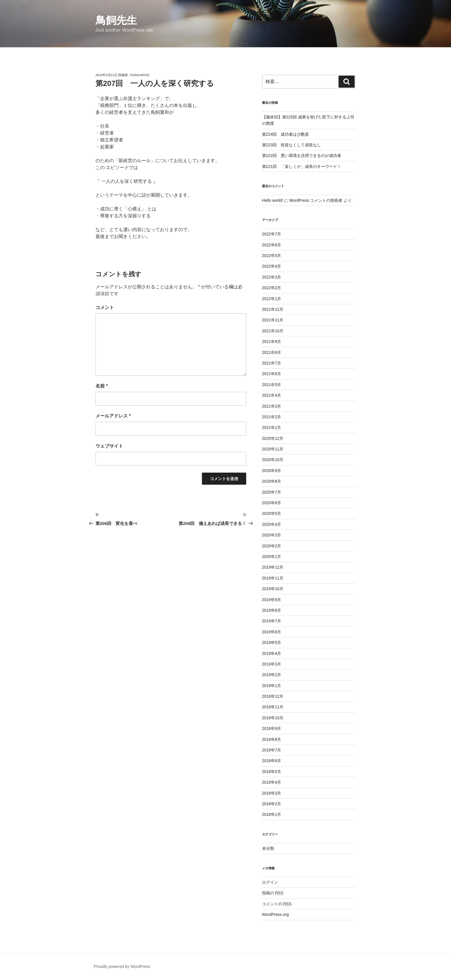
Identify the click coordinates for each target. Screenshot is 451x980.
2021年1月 (272, 427)
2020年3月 (272, 535)
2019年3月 (272, 664)
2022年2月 (272, 288)
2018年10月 (273, 718)
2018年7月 (272, 750)
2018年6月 (272, 761)
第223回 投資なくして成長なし (292, 145)
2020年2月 (272, 546)
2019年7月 (272, 621)
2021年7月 (272, 363)
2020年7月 (272, 492)
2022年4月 (272, 266)
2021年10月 (273, 331)
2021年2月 (272, 417)
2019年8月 (272, 610)
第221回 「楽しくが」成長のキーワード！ (302, 166)
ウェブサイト (109, 446)
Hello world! (273, 200)
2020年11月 (273, 449)
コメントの (277, 904)
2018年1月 (272, 814)
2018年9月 (272, 728)
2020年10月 (273, 460)
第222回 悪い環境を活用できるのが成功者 (302, 156)
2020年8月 (272, 481)
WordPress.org (275, 914)
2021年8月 (272, 352)
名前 (102, 386)
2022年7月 (272, 234)
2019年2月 (272, 675)
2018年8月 (272, 739)
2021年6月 (272, 374)
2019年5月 (272, 643)
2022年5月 (272, 256)
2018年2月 (272, 804)
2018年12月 (273, 696)
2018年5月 (272, 772)
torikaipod (140, 75)
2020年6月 (272, 503)
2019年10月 (273, 589)
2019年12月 (273, 567)
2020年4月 (272, 524)
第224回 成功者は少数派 (285, 134)
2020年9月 (272, 471)
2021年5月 (272, 385)
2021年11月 (273, 320)
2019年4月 (272, 653)
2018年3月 (272, 793)
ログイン (270, 882)
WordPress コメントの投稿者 (316, 200)
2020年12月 (273, 438)
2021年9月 (272, 342)
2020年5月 (272, 513)
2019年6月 (272, 632)
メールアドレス (113, 416)
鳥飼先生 (116, 20)
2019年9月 (272, 600)
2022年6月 (272, 245)
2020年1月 (272, 557)
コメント (105, 307)
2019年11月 (273, 578)
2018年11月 (273, 707)
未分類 (268, 848)
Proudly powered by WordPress (122, 966)
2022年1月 (272, 299)
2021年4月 (272, 395)
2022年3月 (272, 277)
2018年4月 (272, 782)
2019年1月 (272, 686)
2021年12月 (273, 309)
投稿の (273, 893)
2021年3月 (272, 406)
